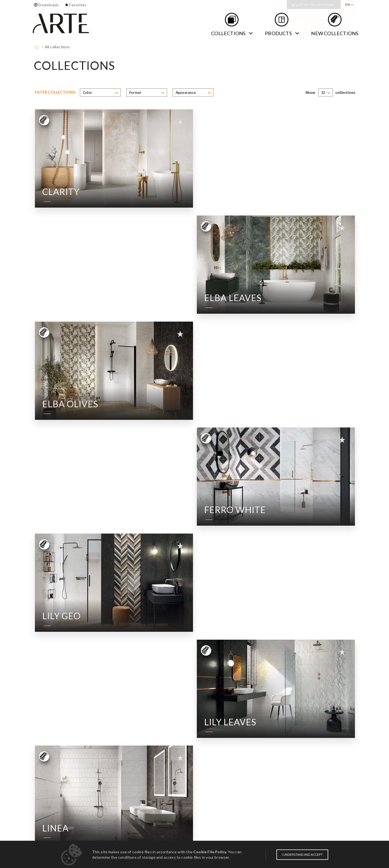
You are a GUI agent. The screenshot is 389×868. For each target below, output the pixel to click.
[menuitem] (349, 5)
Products (278, 33)
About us (44, 821)
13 (300, 741)
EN (348, 5)
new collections (335, 33)
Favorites (78, 5)
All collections (57, 47)
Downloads (49, 5)
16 (325, 741)
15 (317, 741)
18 (342, 741)
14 (309, 741)
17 (334, 741)
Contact (73, 821)
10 (275, 741)
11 (283, 741)
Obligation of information (330, 840)
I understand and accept (302, 855)
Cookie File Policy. (210, 852)
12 (292, 741)
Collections (228, 33)
